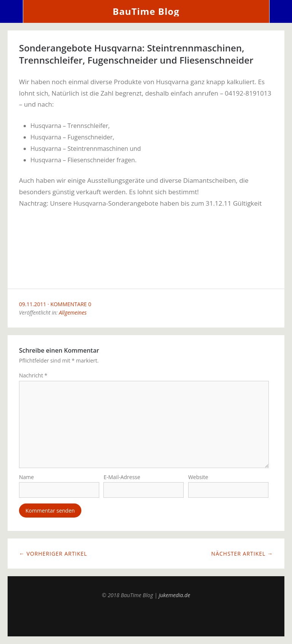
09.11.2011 (33, 304)
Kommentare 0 (71, 304)
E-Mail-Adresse (122, 477)
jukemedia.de (174, 595)
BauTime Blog (146, 11)
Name (26, 477)
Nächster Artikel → (242, 554)
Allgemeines (73, 312)
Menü (12, 11)
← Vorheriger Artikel (53, 554)
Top (146, 617)
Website (198, 477)
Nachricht (33, 375)
